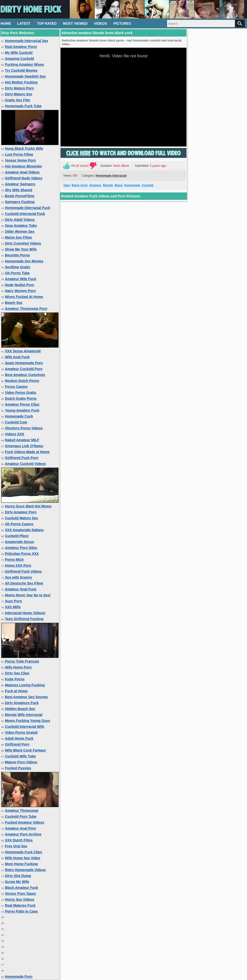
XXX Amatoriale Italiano (24, 530)
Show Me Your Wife (21, 249)
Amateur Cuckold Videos (25, 464)
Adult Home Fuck (19, 738)
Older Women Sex (20, 231)
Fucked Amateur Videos (25, 822)
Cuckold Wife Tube (20, 756)
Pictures (122, 23)
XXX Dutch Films (19, 840)
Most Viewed (75, 23)
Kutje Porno (15, 679)
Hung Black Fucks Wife (24, 148)
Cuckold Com (16, 422)
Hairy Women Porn (20, 291)
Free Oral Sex (16, 846)
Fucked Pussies (18, 768)
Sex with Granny (19, 577)
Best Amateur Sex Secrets (26, 697)
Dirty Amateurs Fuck (22, 703)
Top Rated (47, 23)
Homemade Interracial (111, 176)
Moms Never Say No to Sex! (28, 595)
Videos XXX (15, 434)
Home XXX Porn (18, 565)
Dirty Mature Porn (19, 88)
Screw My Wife (17, 882)
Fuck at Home (16, 691)
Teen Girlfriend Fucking (24, 619)
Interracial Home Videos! (25, 613)
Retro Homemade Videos (25, 870)
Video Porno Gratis (21, 393)
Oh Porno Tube (17, 273)
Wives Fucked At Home (24, 297)
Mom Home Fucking (21, 864)
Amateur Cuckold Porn (24, 369)
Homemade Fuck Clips (23, 852)
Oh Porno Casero (19, 524)
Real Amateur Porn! (21, 47)
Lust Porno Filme (19, 154)
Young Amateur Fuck (22, 410)
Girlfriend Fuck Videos (23, 571)
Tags (67, 185)
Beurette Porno (17, 255)
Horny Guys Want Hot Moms (28, 506)
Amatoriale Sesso (20, 542)
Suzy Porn (13, 601)
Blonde (108, 185)
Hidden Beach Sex (20, 709)
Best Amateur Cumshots (25, 375)
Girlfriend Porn (17, 744)
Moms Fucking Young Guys (28, 721)
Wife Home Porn (18, 667)
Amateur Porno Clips (22, 404)
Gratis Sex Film (18, 100)
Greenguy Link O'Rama (24, 446)
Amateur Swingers (20, 184)
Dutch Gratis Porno (21, 398)
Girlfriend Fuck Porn (22, 458)
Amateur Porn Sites (21, 548)
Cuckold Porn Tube (21, 816)
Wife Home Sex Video (23, 858)
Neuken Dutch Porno (22, 381)
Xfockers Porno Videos (24, 428)
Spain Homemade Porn (24, 363)
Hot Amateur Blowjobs (23, 166)
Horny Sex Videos (20, 899)
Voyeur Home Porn (20, 160)
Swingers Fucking (20, 202)
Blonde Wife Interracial (24, 715)
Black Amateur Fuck (21, 888)
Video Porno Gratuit (21, 732)
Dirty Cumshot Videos (23, 243)
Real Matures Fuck (20, 905)
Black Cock (80, 185)
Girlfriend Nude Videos (24, 178)
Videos (100, 23)
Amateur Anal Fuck (21, 589)
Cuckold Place (17, 536)
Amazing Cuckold (19, 59)
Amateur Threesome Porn (26, 309)
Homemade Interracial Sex (27, 41)
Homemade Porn (19, 977)
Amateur (95, 185)
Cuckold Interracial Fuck (25, 214)
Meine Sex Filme (18, 237)
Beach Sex (14, 303)
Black (119, 185)
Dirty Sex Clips (17, 673)
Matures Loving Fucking (25, 685)
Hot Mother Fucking (21, 82)
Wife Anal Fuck (17, 357)
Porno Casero (16, 387)
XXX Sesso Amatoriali (23, 351)
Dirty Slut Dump (18, 876)
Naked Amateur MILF (22, 440)
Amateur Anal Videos (22, 172)
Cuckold (148, 185)
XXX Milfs (13, 607)
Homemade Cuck (19, 416)
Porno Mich (14, 560)
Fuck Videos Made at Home (27, 452)
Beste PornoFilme (20, 196)
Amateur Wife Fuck (21, 279)
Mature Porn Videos (21, 762)
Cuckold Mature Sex (21, 518)
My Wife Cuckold (19, 53)
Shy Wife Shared (19, 190)
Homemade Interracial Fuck (28, 208)
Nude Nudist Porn (20, 285)
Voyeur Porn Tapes (21, 894)
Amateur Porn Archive (23, 834)
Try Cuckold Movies (21, 70)
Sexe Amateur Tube (21, 226)
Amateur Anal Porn (21, 828)
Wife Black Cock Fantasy (25, 750)
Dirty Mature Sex (19, 94)
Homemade (132, 185)
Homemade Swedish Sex (25, 76)
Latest (24, 23)
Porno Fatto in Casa (21, 911)
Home (6, 23)
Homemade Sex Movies (24, 261)
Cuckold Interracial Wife (25, 727)
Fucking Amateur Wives (24, 64)
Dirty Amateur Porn (21, 512)
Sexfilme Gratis (18, 267)
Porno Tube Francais (22, 661)
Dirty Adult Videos (20, 220)
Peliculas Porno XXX (22, 554)
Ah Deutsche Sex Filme (24, 583)
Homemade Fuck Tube (23, 106)
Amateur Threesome (22, 811)
